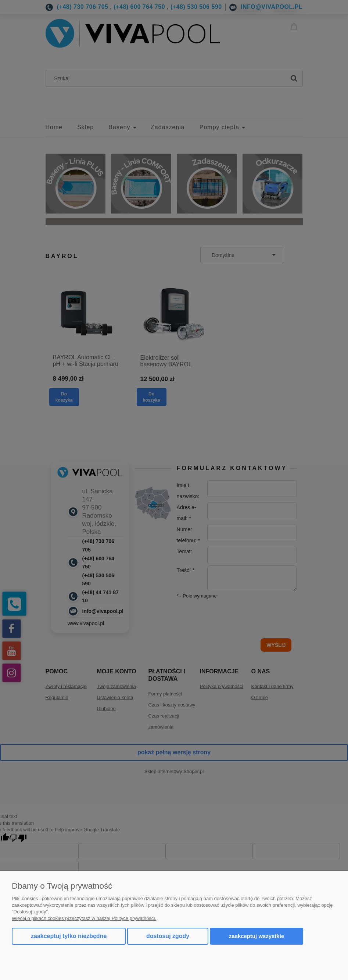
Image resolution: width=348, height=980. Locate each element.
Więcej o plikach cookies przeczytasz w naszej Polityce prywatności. (84, 918)
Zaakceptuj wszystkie (256, 936)
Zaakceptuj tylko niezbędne (69, 936)
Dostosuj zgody (168, 936)
